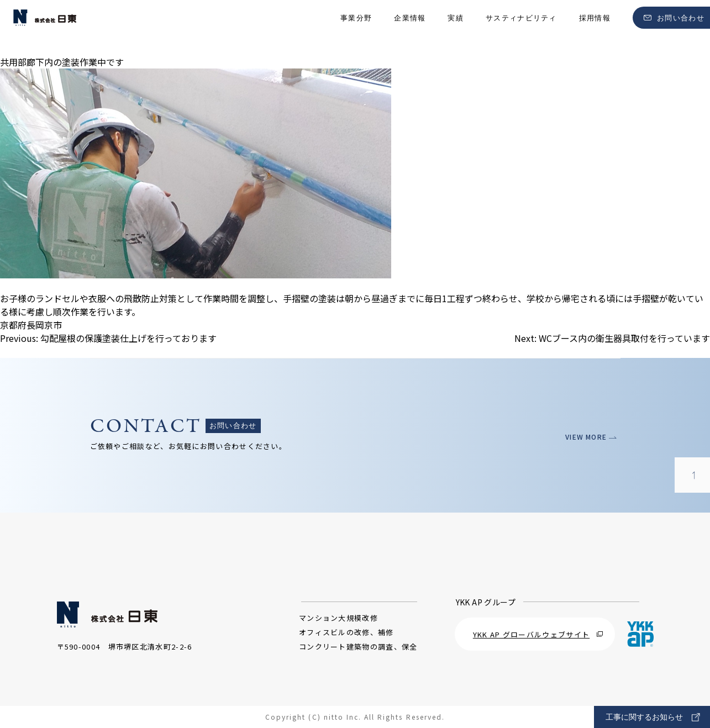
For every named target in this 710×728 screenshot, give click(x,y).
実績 (456, 28)
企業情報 (410, 28)
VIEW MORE (588, 437)
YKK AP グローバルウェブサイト (538, 634)
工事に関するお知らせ (653, 717)
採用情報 (595, 28)
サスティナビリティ (521, 28)
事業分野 (356, 28)
